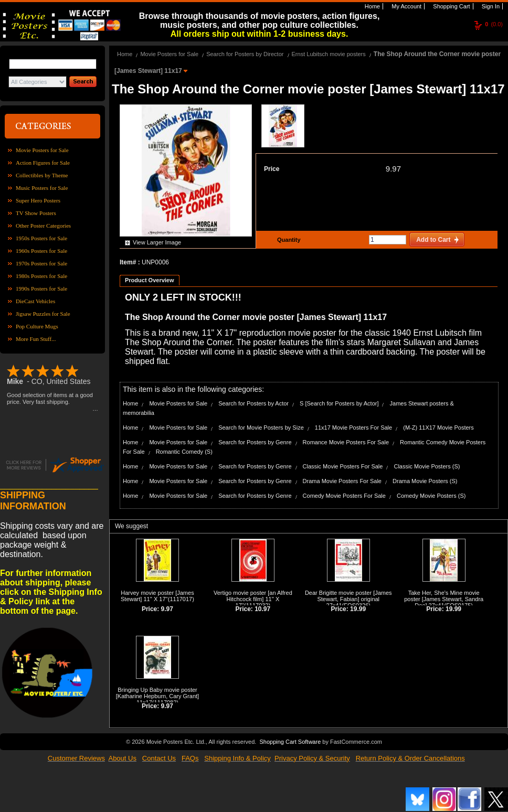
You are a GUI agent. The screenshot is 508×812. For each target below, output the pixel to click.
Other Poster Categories (43, 226)
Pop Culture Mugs (37, 326)
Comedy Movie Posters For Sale (344, 496)
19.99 (358, 609)
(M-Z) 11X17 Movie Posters (438, 428)
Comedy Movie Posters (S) (431, 496)
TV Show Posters (36, 213)
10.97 (262, 609)
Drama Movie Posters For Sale (342, 481)
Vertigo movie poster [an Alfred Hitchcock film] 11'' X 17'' (253, 599)
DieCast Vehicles (35, 301)
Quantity (288, 240)
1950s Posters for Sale (41, 238)
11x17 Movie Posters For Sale (353, 428)
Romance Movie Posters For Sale (346, 442)
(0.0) (494, 24)
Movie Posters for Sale (42, 150)
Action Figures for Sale (43, 163)
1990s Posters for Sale (41, 289)
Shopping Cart (451, 6)
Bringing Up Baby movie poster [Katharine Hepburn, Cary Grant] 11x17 (157, 696)
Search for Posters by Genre (255, 442)
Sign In (490, 6)
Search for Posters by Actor (253, 403)
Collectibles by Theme (42, 175)
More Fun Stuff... (36, 339)
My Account (406, 6)
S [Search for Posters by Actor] (339, 403)
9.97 (393, 169)
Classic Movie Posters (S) (427, 466)
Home (372, 6)
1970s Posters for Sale (41, 263)
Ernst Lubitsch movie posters (329, 54)
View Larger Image (157, 242)
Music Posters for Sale (42, 188)
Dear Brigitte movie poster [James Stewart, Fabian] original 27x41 (348, 599)
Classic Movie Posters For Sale (343, 466)
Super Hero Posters (38, 200)
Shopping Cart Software (290, 742)
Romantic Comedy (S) (184, 452)
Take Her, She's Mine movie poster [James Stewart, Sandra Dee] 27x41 (444, 599)
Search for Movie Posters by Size (261, 428)
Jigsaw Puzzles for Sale (43, 314)
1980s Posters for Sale (41, 276)
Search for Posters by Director (245, 54)
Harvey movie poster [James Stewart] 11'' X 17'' (157, 596)
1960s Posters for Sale (41, 251)
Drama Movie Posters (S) (425, 481)
